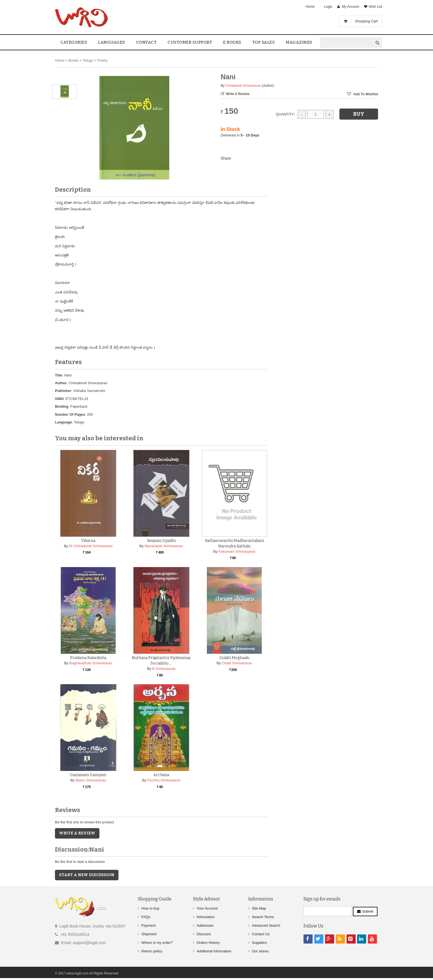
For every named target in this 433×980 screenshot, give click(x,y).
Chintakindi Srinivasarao (243, 86)
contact (146, 42)
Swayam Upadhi (161, 541)
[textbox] (347, 43)
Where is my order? (157, 943)
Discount (204, 934)
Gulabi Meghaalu (234, 658)
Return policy (152, 951)
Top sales (264, 42)
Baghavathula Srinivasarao (91, 663)
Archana (161, 775)
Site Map (259, 908)
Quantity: (285, 114)
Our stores (260, 951)
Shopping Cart (366, 21)
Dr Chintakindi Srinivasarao (91, 546)
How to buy (150, 908)
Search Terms (263, 917)
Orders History (208, 943)
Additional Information (214, 951)
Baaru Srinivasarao (91, 780)
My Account (350, 7)
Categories (74, 42)
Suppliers (259, 943)
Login (328, 7)
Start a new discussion (87, 875)
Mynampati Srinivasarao (164, 546)
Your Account (207, 908)
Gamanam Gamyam (88, 775)
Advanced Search (266, 925)
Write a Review (238, 94)
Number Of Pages (70, 414)
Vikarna (88, 541)
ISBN (59, 399)
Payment (148, 925)
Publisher (63, 391)
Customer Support (190, 42)
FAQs (146, 917)
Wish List (375, 7)
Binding (62, 406)
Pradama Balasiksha (88, 658)
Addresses (205, 925)
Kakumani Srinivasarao (237, 551)
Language (63, 422)
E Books (232, 42)
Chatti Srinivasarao (237, 663)
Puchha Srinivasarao (164, 780)
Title (59, 375)
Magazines (299, 42)
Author (61, 383)
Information (206, 917)
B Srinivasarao (164, 669)
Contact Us (261, 934)
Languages (112, 42)
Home (310, 7)
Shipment (149, 934)
